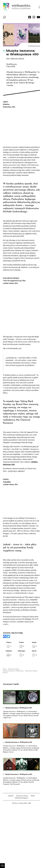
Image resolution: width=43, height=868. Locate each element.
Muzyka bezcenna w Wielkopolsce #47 (19, 708)
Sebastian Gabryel (32, 671)
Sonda (6, 673)
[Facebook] (5, 636)
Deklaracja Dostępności (21, 798)
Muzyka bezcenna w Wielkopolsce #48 (19, 742)
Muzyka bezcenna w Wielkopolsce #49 (19, 774)
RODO (33, 796)
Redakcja (11, 796)
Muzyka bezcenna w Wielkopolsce (14, 671)
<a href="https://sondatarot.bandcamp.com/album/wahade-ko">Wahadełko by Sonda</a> (23, 501)
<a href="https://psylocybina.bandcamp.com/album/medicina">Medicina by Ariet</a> (23, 127)
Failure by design (14, 669)
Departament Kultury (22, 796)
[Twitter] (8, 636)
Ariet (5, 669)
